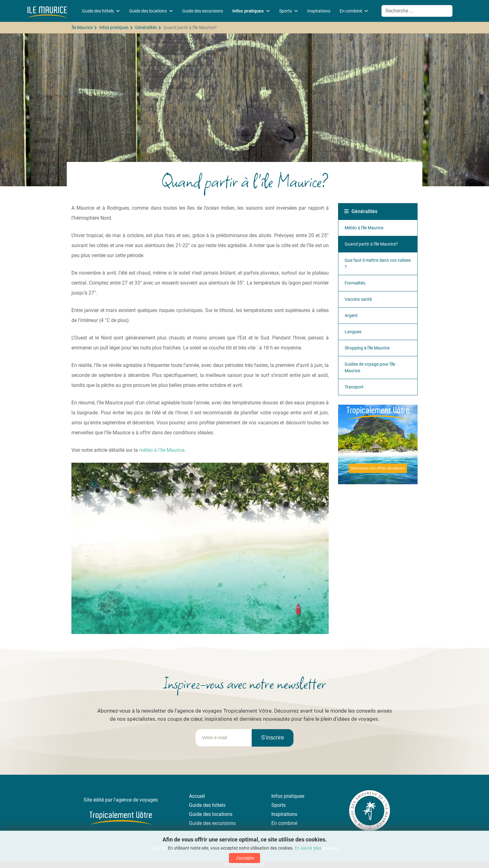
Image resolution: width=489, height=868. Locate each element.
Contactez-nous (220, 848)
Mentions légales (262, 848)
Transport (354, 387)
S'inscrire (272, 738)
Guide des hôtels (98, 11)
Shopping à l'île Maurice (367, 348)
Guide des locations (148, 11)
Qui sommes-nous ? (174, 848)
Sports (286, 11)
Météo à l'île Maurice (364, 228)
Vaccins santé (358, 299)
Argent (351, 315)
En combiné (351, 11)
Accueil (197, 796)
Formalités (355, 283)
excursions (224, 823)
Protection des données (312, 848)
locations (222, 814)
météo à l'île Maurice (162, 450)
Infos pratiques (248, 11)
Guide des (201, 814)
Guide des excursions (203, 11)
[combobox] (417, 11)
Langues (353, 332)
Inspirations (319, 11)
